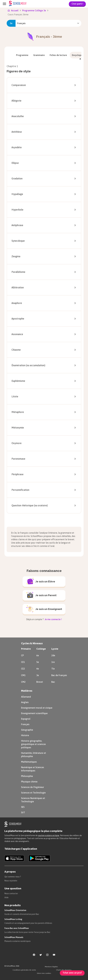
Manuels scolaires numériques (17, 941)
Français (25, 724)
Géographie (27, 730)
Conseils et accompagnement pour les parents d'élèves (28, 923)
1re (53, 662)
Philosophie (27, 776)
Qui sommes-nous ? (13, 877)
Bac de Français (59, 675)
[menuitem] (22, 55)
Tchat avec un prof (72, 973)
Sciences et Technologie (33, 793)
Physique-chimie (29, 782)
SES (23, 807)
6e (38, 655)
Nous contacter (11, 893)
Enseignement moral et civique (37, 708)
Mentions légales (51, 967)
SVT (23, 812)
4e (38, 669)
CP (22, 655)
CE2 (23, 669)
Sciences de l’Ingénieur (33, 787)
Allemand (26, 697)
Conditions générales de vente (24, 970)
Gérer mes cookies (44, 973)
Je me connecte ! (53, 619)
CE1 (23, 662)
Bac (53, 682)
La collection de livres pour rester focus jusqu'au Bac (27, 932)
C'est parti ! (77, 4)
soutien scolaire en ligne (49, 835)
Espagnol (26, 719)
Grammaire (39, 55)
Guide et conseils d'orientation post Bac (22, 914)
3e (38, 675)
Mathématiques (29, 762)
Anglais (25, 702)
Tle (53, 669)
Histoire (25, 735)
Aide (6, 897)
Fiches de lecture (58, 55)
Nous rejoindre (11, 881)
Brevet (40, 682)
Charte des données (64, 970)
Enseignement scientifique (34, 713)
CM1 (23, 675)
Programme (22, 55)
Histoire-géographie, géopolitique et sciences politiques (33, 744)
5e (38, 662)
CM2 (23, 682)
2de (53, 655)
